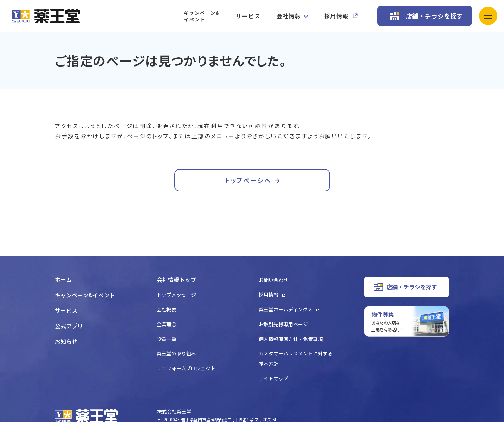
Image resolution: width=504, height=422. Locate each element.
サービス (248, 16)
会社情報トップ (176, 279)
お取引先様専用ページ (283, 324)
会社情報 (289, 16)
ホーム (63, 279)
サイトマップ (273, 378)
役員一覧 (166, 339)
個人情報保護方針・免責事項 (291, 339)
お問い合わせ (273, 280)
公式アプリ (69, 326)
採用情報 (336, 16)
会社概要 (166, 309)
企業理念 (166, 324)
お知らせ (66, 341)
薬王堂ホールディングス (286, 309)
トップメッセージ (176, 295)
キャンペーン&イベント (202, 16)
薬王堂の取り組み (176, 353)
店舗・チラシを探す (434, 16)
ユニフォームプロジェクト (186, 368)
